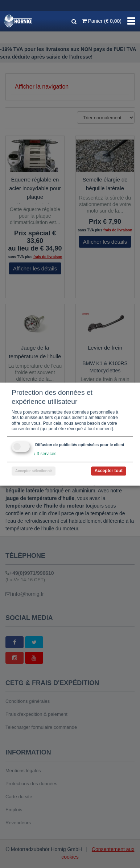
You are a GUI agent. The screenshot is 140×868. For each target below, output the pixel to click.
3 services (45, 454)
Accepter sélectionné (34, 471)
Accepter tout (109, 471)
